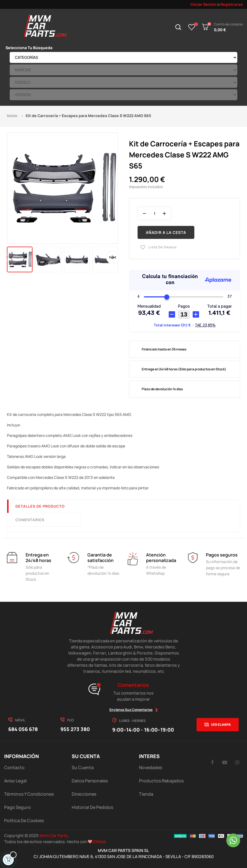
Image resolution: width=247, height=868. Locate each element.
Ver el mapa (221, 725)
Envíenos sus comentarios (131, 710)
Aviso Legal (15, 781)
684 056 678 (23, 729)
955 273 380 (75, 729)
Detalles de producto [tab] (40, 506)
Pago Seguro (18, 807)
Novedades (151, 767)
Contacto (14, 767)
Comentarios (30, 520)
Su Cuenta (83, 767)
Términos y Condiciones (29, 794)
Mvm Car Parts (53, 836)
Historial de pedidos (92, 807)
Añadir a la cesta (166, 232)
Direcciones (84, 794)
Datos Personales (90, 781)
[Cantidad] (154, 213)
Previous (12, 257)
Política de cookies (24, 820)
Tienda (146, 794)
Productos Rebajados (161, 781)
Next (113, 257)
